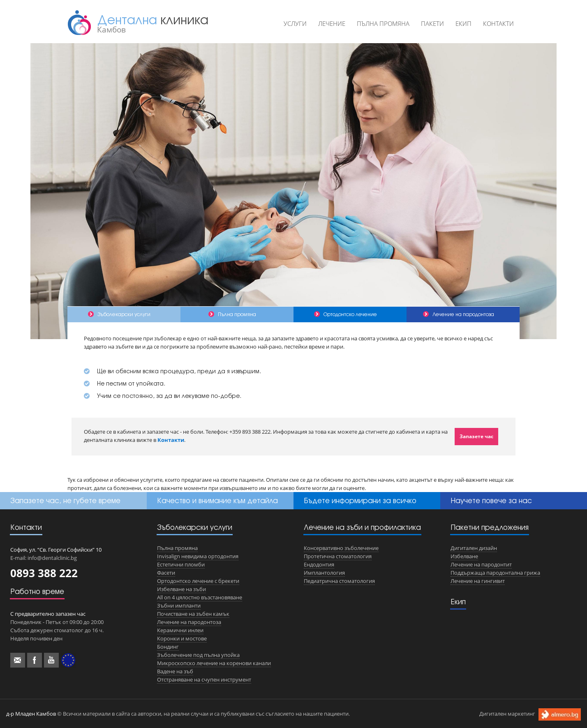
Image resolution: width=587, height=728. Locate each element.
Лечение (332, 23)
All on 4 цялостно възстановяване (200, 597)
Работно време (37, 591)
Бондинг (168, 647)
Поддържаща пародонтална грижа (495, 573)
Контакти (498, 23)
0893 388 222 (44, 573)
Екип (463, 23)
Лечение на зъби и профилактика (362, 527)
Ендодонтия (319, 564)
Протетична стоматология (338, 556)
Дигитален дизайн (474, 548)
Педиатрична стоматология (339, 581)
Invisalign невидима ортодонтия (198, 556)
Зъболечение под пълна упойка (198, 655)
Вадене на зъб (175, 671)
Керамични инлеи (180, 630)
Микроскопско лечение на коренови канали (214, 663)
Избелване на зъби (181, 589)
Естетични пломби (181, 564)
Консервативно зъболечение (341, 548)
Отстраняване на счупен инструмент (204, 679)
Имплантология (324, 573)
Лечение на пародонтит (481, 564)
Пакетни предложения (490, 527)
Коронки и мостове (182, 638)
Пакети (432, 23)
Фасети (166, 573)
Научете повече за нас (491, 500)
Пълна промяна (383, 23)
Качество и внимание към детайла (217, 500)
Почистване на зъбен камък (193, 614)
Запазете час (476, 436)
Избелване (464, 556)
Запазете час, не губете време (65, 500)
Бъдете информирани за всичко (360, 500)
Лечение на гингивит (478, 581)
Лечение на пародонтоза (189, 622)
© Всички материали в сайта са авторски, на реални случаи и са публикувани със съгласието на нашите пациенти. (178, 714)
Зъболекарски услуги (195, 527)
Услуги (295, 23)
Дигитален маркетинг (530, 714)
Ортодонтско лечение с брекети (198, 581)
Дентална (153, 23)
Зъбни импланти (179, 606)
